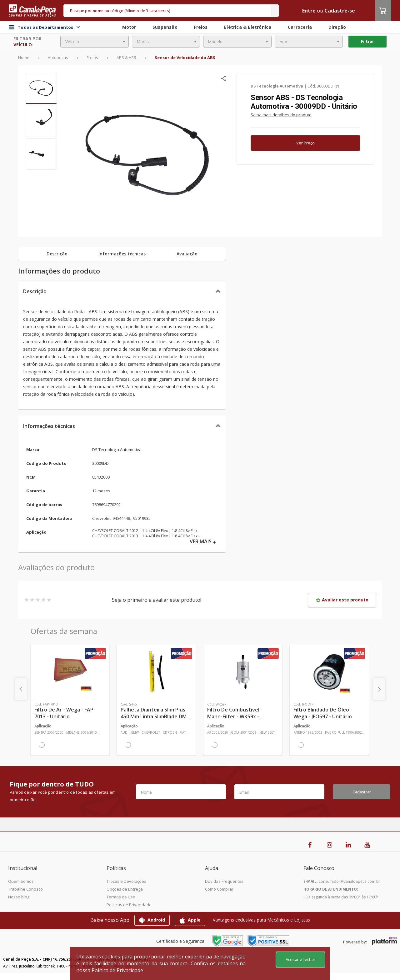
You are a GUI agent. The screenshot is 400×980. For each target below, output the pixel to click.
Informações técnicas (49, 426)
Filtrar (367, 41)
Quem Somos (21, 881)
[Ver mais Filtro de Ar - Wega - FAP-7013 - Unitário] (70, 672)
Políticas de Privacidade (129, 905)
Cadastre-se (340, 11)
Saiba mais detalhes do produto (281, 115)
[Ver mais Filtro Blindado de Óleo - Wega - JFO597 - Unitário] (329, 672)
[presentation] (21, 689)
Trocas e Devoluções (126, 881)
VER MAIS (203, 542)
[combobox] (95, 42)
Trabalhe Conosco (25, 889)
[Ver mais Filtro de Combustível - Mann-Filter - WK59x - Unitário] (243, 672)
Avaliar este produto (342, 600)
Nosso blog (19, 897)
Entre (309, 11)
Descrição (35, 291)
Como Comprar (219, 889)
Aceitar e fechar (300, 959)
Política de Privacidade (117, 970)
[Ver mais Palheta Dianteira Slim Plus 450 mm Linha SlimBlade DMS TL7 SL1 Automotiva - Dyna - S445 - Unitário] (156, 672)
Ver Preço (305, 143)
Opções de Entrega (125, 889)
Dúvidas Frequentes (224, 881)
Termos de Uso (121, 897)
